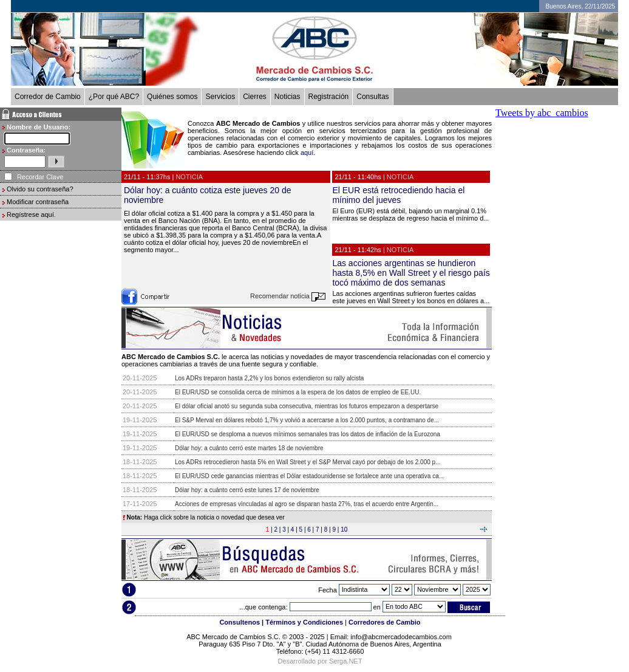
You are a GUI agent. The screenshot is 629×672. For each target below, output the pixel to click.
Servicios (220, 97)
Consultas (372, 97)
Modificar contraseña (38, 202)
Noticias (287, 97)
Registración (329, 97)
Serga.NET (345, 661)
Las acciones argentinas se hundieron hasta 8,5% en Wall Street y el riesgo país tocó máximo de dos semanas (411, 273)
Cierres (255, 97)
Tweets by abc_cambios (542, 113)
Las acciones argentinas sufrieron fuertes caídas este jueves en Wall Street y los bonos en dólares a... (411, 297)
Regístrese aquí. (31, 214)
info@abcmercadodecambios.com (402, 637)
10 (344, 530)
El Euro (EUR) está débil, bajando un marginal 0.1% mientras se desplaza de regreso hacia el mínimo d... (410, 214)
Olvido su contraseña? (40, 189)
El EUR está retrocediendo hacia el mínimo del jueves (398, 195)
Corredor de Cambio (48, 97)
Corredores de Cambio (385, 622)
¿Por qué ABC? (114, 97)
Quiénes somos (172, 97)
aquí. (308, 153)
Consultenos (240, 622)
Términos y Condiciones (304, 622)
